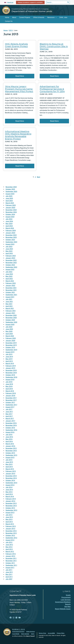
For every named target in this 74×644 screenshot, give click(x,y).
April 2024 (9, 226)
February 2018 (11, 393)
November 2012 (11, 533)
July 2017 (9, 409)
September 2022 (11, 267)
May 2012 (9, 547)
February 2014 (11, 499)
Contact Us (9, 21)
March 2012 (10, 552)
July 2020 (9, 327)
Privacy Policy (61, 633)
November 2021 (11, 290)
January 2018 (10, 396)
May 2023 (9, 251)
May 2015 (9, 464)
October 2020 (10, 320)
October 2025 (10, 189)
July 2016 (9, 435)
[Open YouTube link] (20, 618)
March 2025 (10, 203)
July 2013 (9, 515)
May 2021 (9, 304)
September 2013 (11, 510)
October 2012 (10, 536)
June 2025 (9, 198)
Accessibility (51, 633)
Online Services (30, 632)
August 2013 (10, 513)
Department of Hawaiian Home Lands (32, 11)
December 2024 (11, 210)
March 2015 (10, 469)
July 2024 (9, 219)
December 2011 (11, 558)
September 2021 (11, 295)
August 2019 (10, 352)
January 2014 (10, 501)
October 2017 (10, 402)
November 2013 (11, 506)
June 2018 (9, 384)
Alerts (33, 634)
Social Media (16, 634)
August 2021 (10, 297)
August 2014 (10, 485)
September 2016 (11, 430)
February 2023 (11, 256)
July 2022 (9, 272)
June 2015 (9, 462)
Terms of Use (42, 633)
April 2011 (9, 577)
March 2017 (10, 419)
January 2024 (10, 233)
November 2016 (11, 425)
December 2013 (11, 503)
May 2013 (9, 519)
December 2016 (11, 423)
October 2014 (10, 480)
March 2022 (10, 281)
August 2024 (10, 217)
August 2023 (10, 244)
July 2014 (9, 487)
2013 (11, 30)
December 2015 (11, 448)
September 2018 (11, 377)
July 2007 (9, 579)
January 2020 (10, 341)
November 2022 (11, 263)
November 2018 (11, 373)
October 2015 (10, 453)
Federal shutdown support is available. (30, 2)
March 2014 (10, 497)
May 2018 (9, 386)
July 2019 (9, 354)
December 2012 (11, 531)
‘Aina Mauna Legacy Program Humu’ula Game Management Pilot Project (19, 89)
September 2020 (11, 322)
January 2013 (10, 529)
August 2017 (10, 407)
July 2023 (9, 247)
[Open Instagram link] (14, 618)
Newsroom (51, 17)
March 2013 (10, 524)
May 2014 (9, 492)
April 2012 (9, 549)
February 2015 (11, 471)
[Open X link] (16, 618)
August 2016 (10, 432)
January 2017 (10, 421)
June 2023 (9, 249)
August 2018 (10, 380)
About (14, 17)
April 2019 (9, 361)
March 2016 (10, 444)
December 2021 (11, 288)
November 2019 (11, 345)
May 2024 (9, 224)
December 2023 (11, 235)
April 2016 (9, 441)
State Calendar (25, 634)
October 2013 (10, 508)
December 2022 (11, 260)
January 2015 (10, 474)
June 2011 (9, 572)
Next (38, 177)
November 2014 (11, 478)
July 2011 (9, 570)
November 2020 (11, 318)
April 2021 (9, 306)
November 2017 (11, 400)
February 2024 (11, 231)
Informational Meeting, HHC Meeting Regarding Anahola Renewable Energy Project (18, 135)
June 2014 (9, 490)
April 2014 (9, 494)
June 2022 (9, 274)
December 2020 (11, 315)
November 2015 (11, 451)
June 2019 (9, 357)
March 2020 (10, 336)
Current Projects (25, 17)
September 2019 (11, 350)
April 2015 (9, 467)
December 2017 (11, 398)
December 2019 (11, 343)
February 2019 (11, 366)
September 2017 (11, 405)
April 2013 (9, 522)
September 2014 (11, 483)
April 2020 (9, 334)
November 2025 (11, 187)
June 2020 (9, 329)
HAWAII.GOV (19, 629)
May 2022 (9, 276)
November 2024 (11, 212)
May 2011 (9, 574)
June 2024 (9, 221)
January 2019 (10, 368)
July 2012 (9, 542)
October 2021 (10, 292)
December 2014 (11, 476)
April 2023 (9, 253)
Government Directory (18, 632)
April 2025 (9, 201)
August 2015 (10, 458)
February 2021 (11, 311)
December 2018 (11, 370)
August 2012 (10, 540)
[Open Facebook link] (11, 618)
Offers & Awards (39, 17)
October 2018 (10, 375)
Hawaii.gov (10, 2)
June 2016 (9, 437)
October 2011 (10, 563)
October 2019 (10, 347)
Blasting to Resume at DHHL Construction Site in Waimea (54, 46)
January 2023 (10, 258)
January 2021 (10, 313)
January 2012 (10, 556)
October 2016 (10, 428)
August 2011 (10, 568)
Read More (25, 76)
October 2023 (10, 240)
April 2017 (9, 416)
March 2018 (10, 391)
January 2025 (10, 208)
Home (7, 17)
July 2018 (9, 382)
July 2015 (9, 460)
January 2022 (10, 286)
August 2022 (10, 269)
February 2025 (11, 205)
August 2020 (10, 325)
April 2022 (9, 279)
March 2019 (10, 364)
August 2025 (10, 194)
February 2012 (11, 554)
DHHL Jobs (63, 17)
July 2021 (9, 299)
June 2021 (9, 302)
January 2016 (10, 446)
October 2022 (10, 265)
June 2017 (9, 412)
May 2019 (9, 359)
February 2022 (11, 283)
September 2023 (11, 242)
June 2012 (9, 545)
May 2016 (9, 439)
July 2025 (9, 196)
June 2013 (9, 517)
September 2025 (11, 192)
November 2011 (11, 561)
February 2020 (11, 338)
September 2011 (11, 565)
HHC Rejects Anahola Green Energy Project (16, 45)
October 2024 (10, 214)
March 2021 (10, 308)
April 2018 (9, 389)
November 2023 (11, 237)
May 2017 (9, 414)
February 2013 (11, 526)
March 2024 (10, 228)
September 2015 (11, 455)
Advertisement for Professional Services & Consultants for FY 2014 (52, 89)
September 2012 (11, 538)
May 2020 (9, 331)
